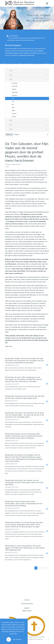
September (15, 92)
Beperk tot (9, 134)
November (15, 86)
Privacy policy (27, 611)
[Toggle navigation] (47, 3)
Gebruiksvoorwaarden (27, 604)
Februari (14, 114)
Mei (13, 104)
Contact (27, 608)
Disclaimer (27, 600)
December (15, 83)
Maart (13, 110)
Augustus (14, 95)
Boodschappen (14, 36)
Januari (14, 117)
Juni (13, 101)
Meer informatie (17, 639)
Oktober (14, 89)
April (13, 108)
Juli (13, 98)
